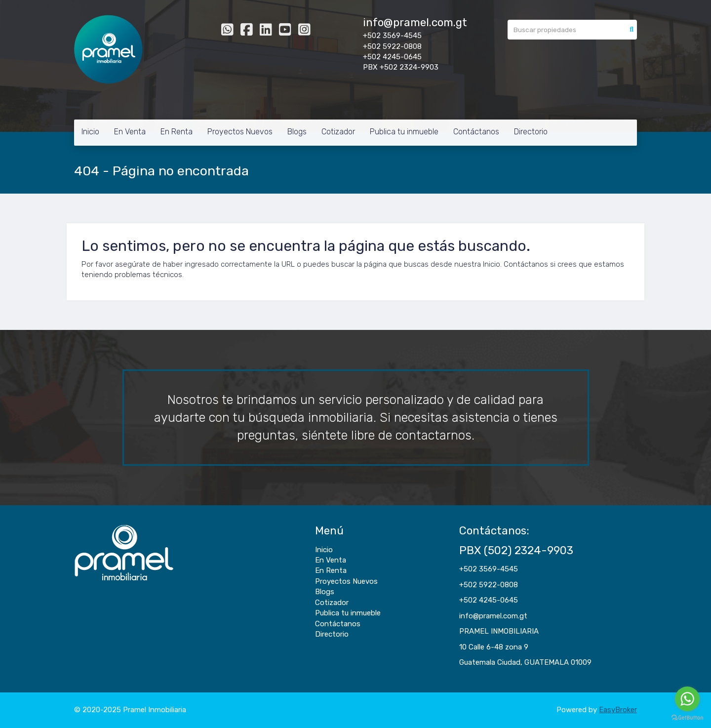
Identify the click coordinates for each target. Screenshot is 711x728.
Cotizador (338, 132)
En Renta (177, 132)
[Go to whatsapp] (687, 699)
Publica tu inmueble (404, 132)
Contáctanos (476, 132)
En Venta (130, 132)
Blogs (297, 132)
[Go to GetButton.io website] (687, 718)
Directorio (531, 132)
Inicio (90, 132)
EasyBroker (618, 710)
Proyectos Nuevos (240, 132)
